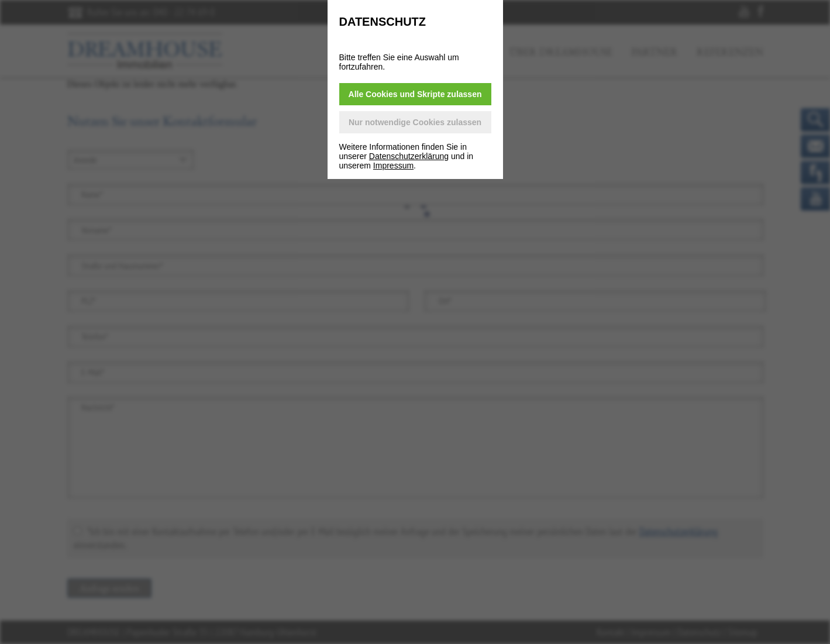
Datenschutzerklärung (409, 156)
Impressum (393, 166)
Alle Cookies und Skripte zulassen (415, 94)
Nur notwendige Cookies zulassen (415, 122)
